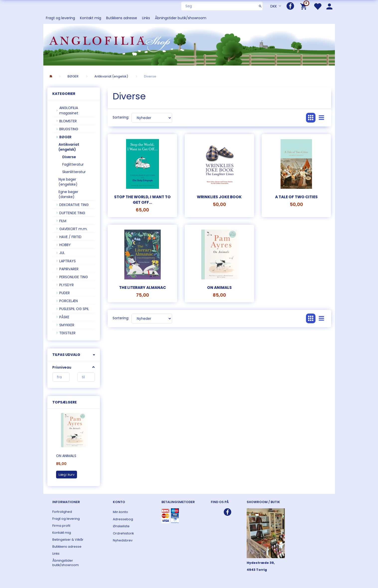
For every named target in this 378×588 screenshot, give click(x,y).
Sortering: (121, 117)
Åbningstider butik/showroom (181, 18)
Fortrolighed (62, 512)
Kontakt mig (91, 18)
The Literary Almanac (143, 288)
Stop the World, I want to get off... (142, 200)
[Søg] (260, 6)
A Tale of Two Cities (296, 197)
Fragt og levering (60, 18)
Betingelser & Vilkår (68, 540)
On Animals (66, 456)
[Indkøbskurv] (304, 6)
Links (146, 18)
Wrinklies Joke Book (219, 197)
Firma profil (61, 526)
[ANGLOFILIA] (189, 44)
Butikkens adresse (122, 18)
